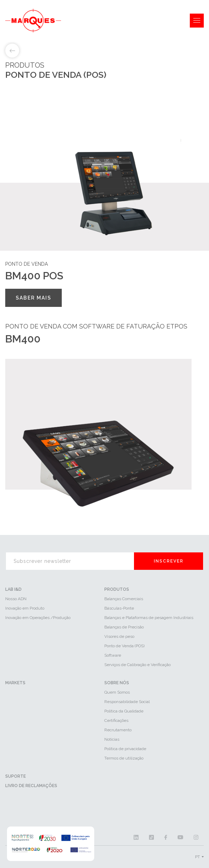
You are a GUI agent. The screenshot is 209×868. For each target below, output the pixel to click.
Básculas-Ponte (119, 608)
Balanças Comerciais (124, 599)
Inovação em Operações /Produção (38, 618)
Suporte (16, 776)
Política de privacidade (125, 749)
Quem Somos (117, 692)
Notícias (112, 739)
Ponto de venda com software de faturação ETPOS (96, 326)
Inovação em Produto (25, 608)
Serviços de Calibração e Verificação (137, 665)
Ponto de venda (27, 264)
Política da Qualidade (124, 711)
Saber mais (33, 298)
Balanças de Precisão (124, 627)
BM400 (23, 339)
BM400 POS (34, 276)
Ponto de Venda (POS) (124, 646)
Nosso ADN (16, 599)
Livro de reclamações (31, 786)
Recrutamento (118, 730)
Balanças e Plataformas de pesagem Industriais (149, 618)
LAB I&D (13, 589)
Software (113, 655)
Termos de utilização (124, 758)
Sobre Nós (117, 683)
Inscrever (169, 561)
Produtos (117, 589)
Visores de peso (119, 636)
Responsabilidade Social (127, 702)
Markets (15, 683)
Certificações (116, 720)
